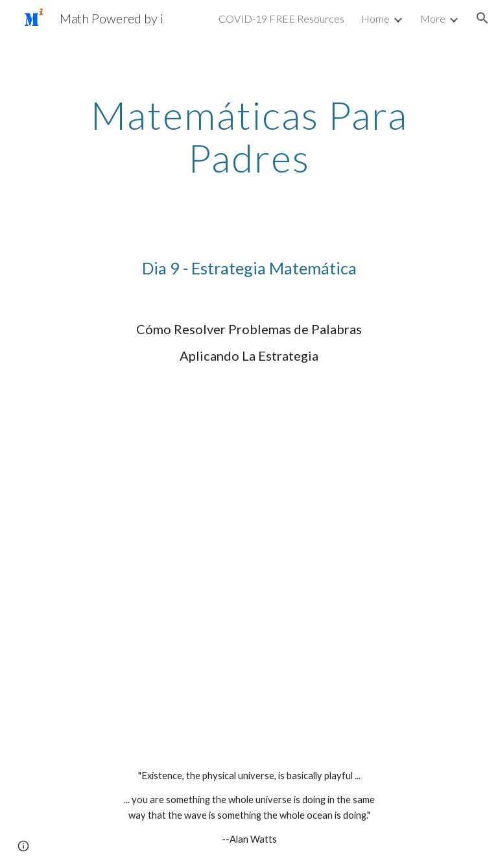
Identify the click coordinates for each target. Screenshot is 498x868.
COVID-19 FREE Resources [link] (281, 18)
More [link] (433, 18)
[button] (482, 18)
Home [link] (375, 18)
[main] (249, 136)
